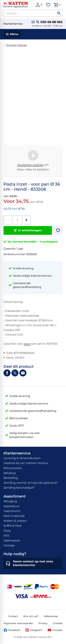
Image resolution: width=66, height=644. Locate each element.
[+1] (26, 220)
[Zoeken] (26, 13)
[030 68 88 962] (49, 22)
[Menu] (12, 34)
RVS (6, 536)
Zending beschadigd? (19, 488)
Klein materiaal (14, 516)
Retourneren (13, 468)
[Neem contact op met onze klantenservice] (33, 563)
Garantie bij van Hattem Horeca (26, 463)
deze (27, 344)
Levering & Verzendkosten (22, 458)
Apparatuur (12, 506)
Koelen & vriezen (15, 521)
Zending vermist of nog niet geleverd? (31, 483)
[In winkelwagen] (28, 230)
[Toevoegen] (58, 230)
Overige (9, 545)
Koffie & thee (13, 526)
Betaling (10, 473)
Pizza (7, 531)
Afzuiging (10, 501)
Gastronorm (12, 511)
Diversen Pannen (17, 45)
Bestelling (11, 478)
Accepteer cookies (30, 165)
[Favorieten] (48, 5)
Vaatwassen (12, 540)
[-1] (8, 220)
